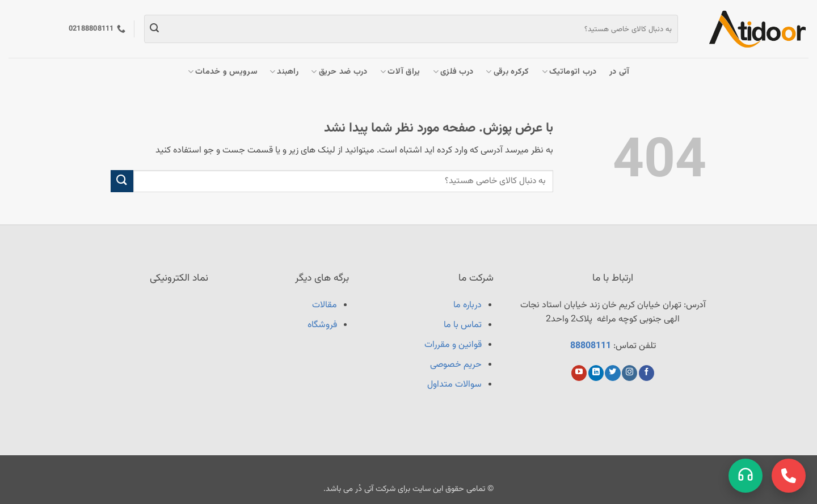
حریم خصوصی (456, 365)
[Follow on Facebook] (647, 373)
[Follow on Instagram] (629, 373)
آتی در (620, 72)
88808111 (591, 346)
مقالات (325, 305)
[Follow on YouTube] (579, 373)
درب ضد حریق (339, 72)
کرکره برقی (507, 72)
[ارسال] (154, 29)
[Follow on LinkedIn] (596, 373)
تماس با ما (463, 325)
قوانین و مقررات (453, 345)
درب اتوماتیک (569, 72)
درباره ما (468, 305)
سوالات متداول (454, 385)
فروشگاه (322, 325)
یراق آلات (400, 72)
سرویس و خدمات (222, 72)
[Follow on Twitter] (612, 373)
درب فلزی (453, 72)
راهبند (284, 72)
